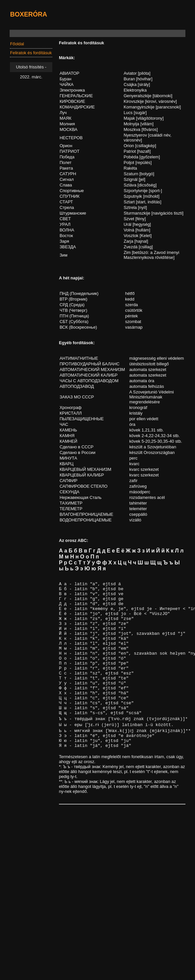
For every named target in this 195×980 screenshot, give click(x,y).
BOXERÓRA (28, 14)
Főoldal (17, 44)
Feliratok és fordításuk (31, 53)
